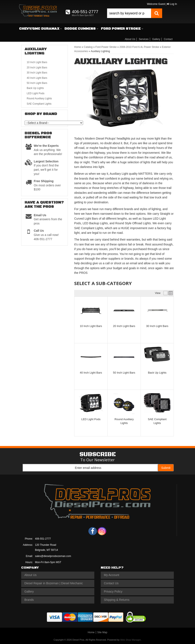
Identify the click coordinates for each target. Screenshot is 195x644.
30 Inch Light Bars (157, 326)
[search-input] (129, 13)
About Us (130, 39)
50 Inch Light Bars (124, 373)
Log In (172, 4)
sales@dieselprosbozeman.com (53, 556)
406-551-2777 (43, 539)
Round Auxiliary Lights (39, 98)
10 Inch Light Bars (91, 326)
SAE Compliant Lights (39, 104)
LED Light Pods (91, 419)
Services (144, 39)
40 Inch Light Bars (91, 373)
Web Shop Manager (130, 640)
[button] (135, 13)
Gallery (156, 39)
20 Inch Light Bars (124, 326)
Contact (168, 39)
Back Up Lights (157, 373)
